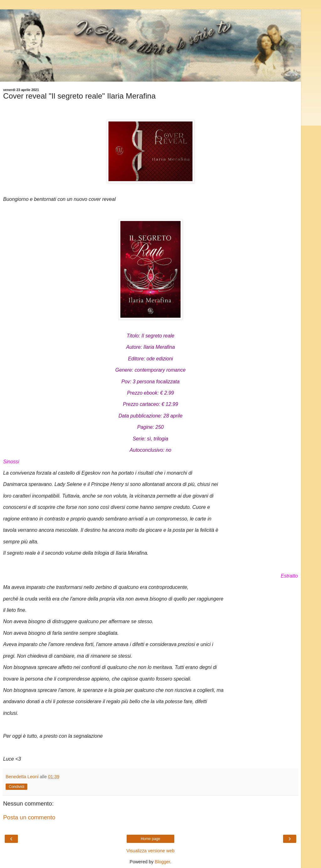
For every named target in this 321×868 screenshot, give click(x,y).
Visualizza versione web (150, 851)
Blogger (163, 862)
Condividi (16, 787)
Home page (150, 839)
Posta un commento (29, 817)
